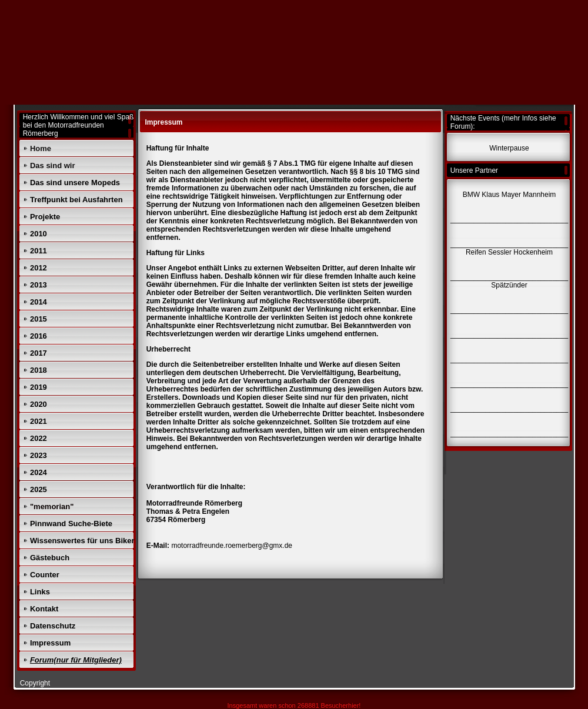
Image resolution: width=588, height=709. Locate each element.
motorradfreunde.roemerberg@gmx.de (232, 546)
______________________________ (509, 433)
